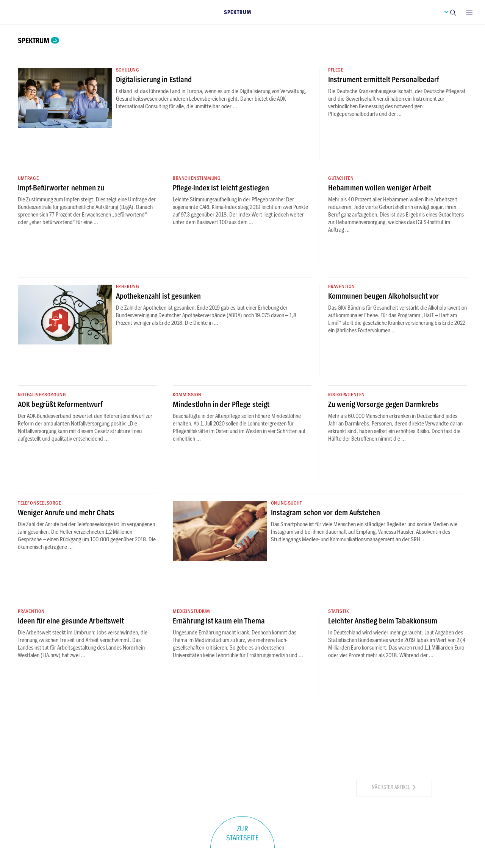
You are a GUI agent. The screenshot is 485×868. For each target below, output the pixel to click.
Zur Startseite (243, 834)
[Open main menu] (469, 12)
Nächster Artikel (394, 787)
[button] (453, 12)
